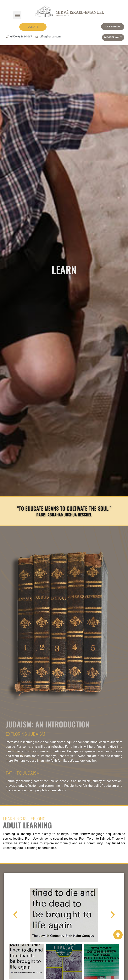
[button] (17, 15)
